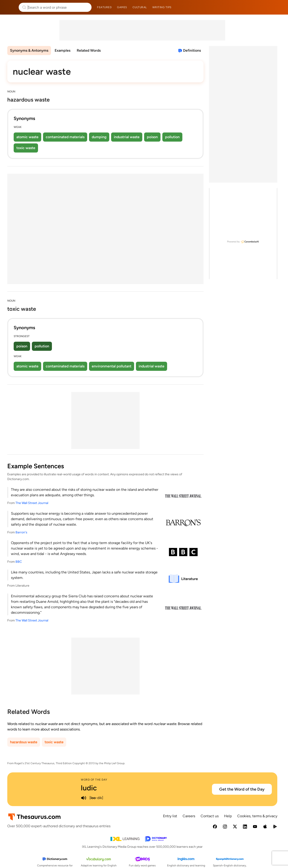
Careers (189, 816)
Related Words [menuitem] (89, 50)
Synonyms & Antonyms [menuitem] (29, 50)
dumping (99, 137)
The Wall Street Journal (32, 503)
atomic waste (27, 137)
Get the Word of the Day (242, 789)
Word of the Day (94, 780)
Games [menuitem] (122, 7)
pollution (172, 137)
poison (152, 137)
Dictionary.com (278, 7)
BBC (19, 562)
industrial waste (127, 137)
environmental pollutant (112, 366)
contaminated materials (65, 137)
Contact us (210, 816)
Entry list (170, 816)
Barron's (21, 532)
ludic (89, 788)
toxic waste (26, 148)
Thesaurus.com (10, 7)
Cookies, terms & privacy (257, 816)
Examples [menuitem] (62, 50)
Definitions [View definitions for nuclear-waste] (192, 50)
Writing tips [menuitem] (162, 7)
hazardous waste (24, 742)
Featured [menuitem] (104, 7)
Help (228, 816)
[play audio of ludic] (84, 798)
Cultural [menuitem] (140, 7)
